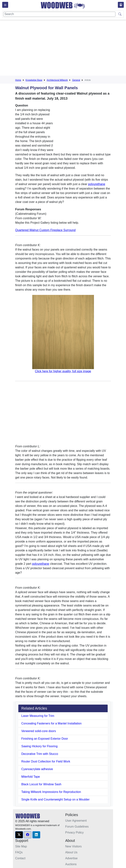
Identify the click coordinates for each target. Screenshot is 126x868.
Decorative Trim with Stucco (40, 754)
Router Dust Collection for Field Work (46, 761)
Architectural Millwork (57, 80)
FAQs (19, 852)
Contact (20, 858)
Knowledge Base (34, 80)
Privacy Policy (74, 832)
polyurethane (97, 184)
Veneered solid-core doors (39, 731)
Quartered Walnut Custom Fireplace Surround (45, 230)
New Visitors (73, 846)
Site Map (21, 846)
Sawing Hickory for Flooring (39, 746)
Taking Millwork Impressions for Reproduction (51, 792)
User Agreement (76, 821)
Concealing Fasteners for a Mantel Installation (52, 723)
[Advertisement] (71, 48)
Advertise (71, 858)
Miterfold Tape (31, 777)
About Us (71, 852)
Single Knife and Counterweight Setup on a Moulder (55, 799)
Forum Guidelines (77, 827)
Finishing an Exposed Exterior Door (45, 739)
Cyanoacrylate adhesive (37, 769)
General (76, 80)
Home (18, 80)
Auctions (71, 864)
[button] (19, 835)
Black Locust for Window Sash (41, 784)
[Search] (59, 14)
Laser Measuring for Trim (38, 716)
